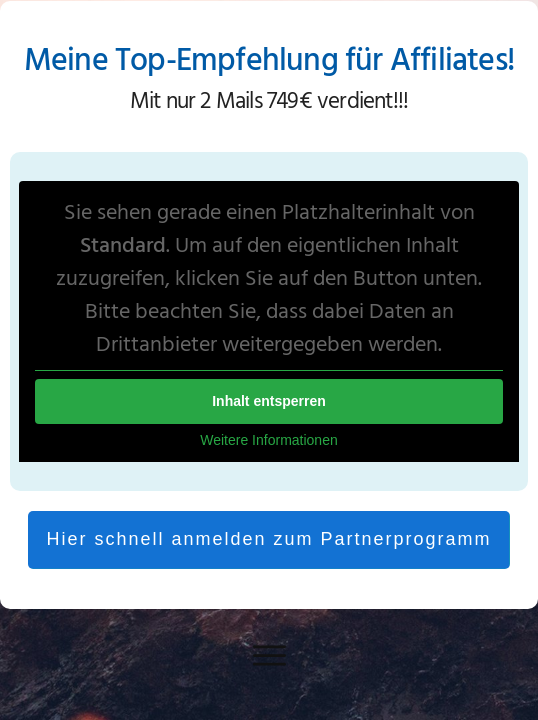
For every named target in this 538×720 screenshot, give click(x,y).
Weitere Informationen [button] (268, 440)
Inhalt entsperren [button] (269, 401)
